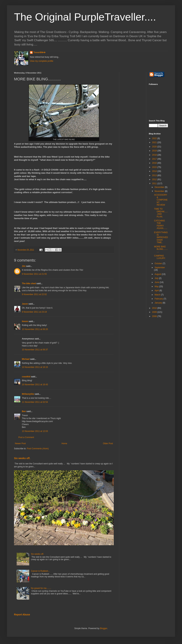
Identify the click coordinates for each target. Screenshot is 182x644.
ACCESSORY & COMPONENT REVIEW (161, 200)
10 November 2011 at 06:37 (35, 350)
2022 (155, 138)
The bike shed (29, 283)
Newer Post (20, 443)
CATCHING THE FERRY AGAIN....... (161, 224)
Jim (24, 266)
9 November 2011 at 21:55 (34, 274)
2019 (155, 151)
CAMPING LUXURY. (160, 257)
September (160, 268)
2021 (155, 142)
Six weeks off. (22, 458)
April (157, 291)
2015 (155, 167)
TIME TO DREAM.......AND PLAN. (161, 213)
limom (25, 321)
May (157, 286)
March (158, 295)
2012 (155, 179)
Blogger (104, 628)
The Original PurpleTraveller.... (85, 17)
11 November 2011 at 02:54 (35, 402)
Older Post (108, 443)
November (160, 191)
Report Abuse (22, 615)
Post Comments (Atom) (38, 449)
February (159, 299)
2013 (155, 175)
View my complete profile (42, 61)
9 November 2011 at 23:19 (34, 312)
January (159, 303)
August (158, 274)
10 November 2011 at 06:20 (35, 329)
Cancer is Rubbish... (40, 571)
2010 (155, 308)
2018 (155, 155)
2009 (155, 312)
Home (64, 443)
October (159, 263)
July (157, 278)
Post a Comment (26, 437)
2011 (155, 183)
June (157, 282)
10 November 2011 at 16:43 (35, 385)
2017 (155, 159)
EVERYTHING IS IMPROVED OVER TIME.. (161, 238)
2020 (155, 147)
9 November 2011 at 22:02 (34, 294)
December (160, 187)
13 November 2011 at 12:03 (35, 431)
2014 (155, 171)
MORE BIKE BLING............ (161, 249)
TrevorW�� (40, 52)
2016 (155, 163)
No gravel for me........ (41, 588)
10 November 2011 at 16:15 (35, 367)
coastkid (26, 377)
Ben (24, 411)
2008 (155, 316)
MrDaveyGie (28, 394)
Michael (26, 359)
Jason (25, 304)
